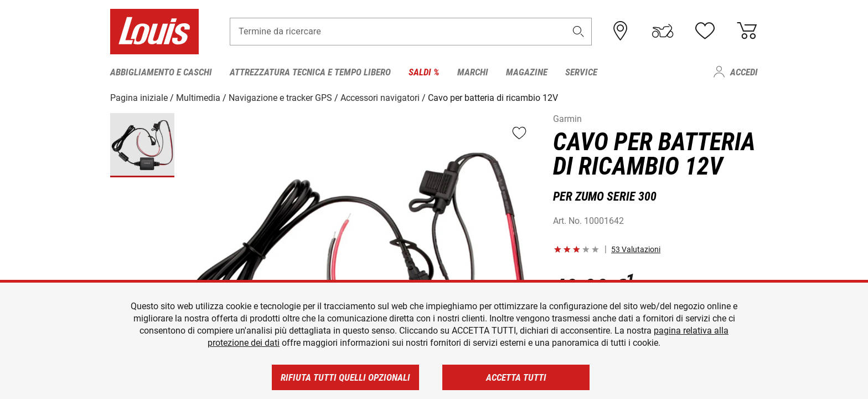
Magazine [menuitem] (527, 72)
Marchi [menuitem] (473, 72)
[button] (578, 31)
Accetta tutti (516, 377)
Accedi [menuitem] (744, 72)
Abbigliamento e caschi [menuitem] (161, 72)
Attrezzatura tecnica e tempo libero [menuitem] (310, 72)
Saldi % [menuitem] (424, 72)
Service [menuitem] (581, 72)
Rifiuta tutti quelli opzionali (345, 377)
